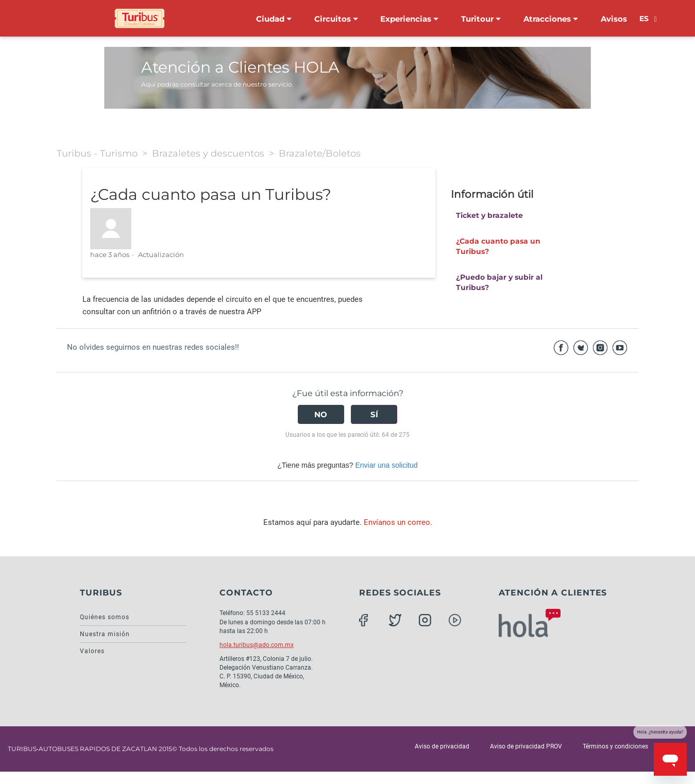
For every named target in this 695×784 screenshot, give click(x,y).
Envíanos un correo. (398, 522)
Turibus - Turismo (97, 154)
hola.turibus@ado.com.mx (257, 645)
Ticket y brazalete (489, 215)
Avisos (614, 19)
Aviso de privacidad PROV (526, 746)
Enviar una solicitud (386, 465)
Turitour (481, 19)
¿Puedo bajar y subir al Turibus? (499, 282)
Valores (92, 651)
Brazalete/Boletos (320, 154)
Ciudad (274, 19)
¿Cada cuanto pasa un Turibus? (498, 246)
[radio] (321, 414)
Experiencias (409, 19)
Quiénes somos (105, 617)
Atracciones (551, 19)
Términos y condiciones (615, 746)
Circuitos (336, 19)
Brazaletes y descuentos (208, 154)
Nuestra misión (105, 634)
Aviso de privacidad (442, 746)
